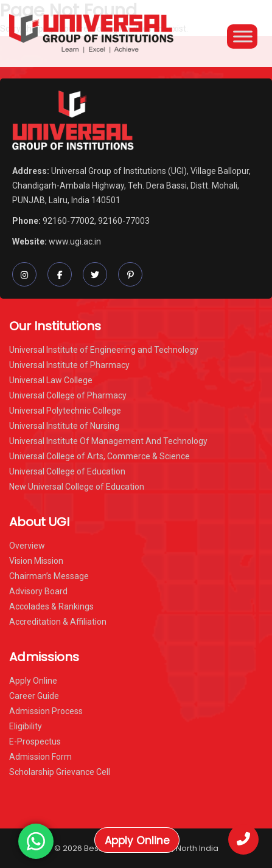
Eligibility (26, 726)
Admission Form (40, 757)
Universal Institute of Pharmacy (69, 365)
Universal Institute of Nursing (64, 426)
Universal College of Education (67, 471)
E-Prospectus (35, 741)
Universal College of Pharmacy (68, 395)
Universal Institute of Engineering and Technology (104, 350)
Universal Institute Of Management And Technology (108, 441)
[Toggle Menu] (243, 36)
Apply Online (137, 841)
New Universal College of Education (77, 487)
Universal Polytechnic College (65, 411)
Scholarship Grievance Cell (60, 772)
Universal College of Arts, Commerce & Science (99, 456)
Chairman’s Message (49, 576)
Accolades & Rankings (51, 606)
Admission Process (46, 711)
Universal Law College (51, 380)
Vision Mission (36, 561)
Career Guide (34, 696)
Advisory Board (38, 591)
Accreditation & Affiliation (58, 622)
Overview (27, 546)
